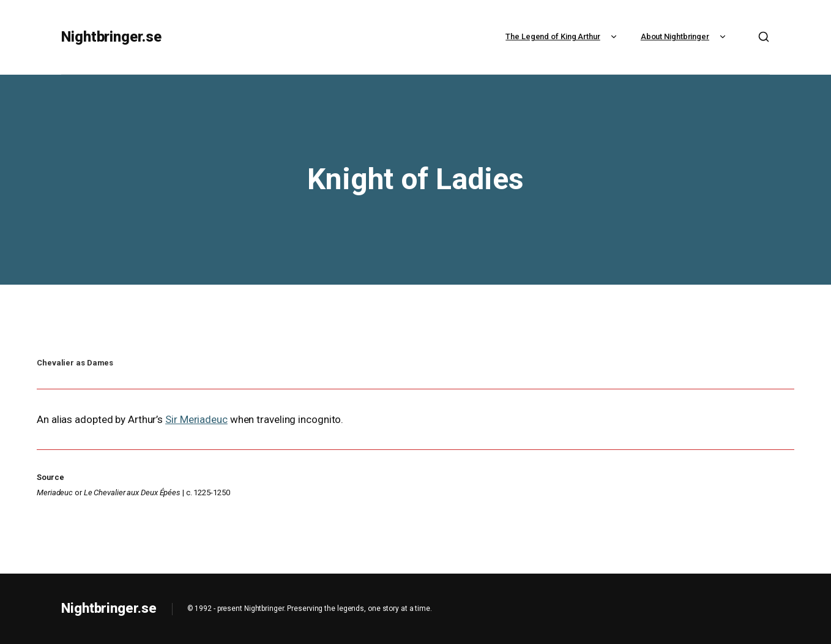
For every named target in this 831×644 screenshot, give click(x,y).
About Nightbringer (685, 36)
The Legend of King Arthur (563, 36)
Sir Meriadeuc (196, 419)
